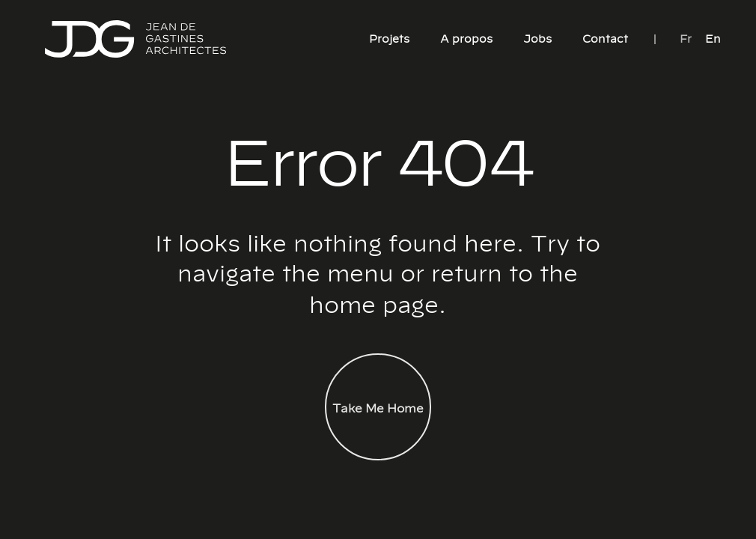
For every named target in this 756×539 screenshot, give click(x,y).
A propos (466, 38)
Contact (605, 38)
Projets (389, 38)
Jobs (537, 38)
